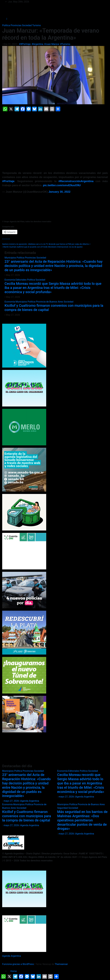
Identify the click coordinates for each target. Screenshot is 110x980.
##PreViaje (25, 44)
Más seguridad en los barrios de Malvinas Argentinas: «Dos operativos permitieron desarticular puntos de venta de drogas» (82, 820)
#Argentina (37, 44)
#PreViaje (8, 181)
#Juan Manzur (52, 44)
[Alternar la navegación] (57, 19)
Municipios (11, 258)
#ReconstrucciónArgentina (76, 181)
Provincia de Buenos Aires (50, 302)
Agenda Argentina (29, 801)
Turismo (37, 25)
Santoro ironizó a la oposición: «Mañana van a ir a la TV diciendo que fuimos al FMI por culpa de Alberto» (46, 244)
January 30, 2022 (59, 192)
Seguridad (63, 808)
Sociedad (27, 25)
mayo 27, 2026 (12, 801)
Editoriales (21, 280)
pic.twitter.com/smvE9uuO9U (62, 185)
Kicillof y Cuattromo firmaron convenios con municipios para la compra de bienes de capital (27, 816)
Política (6, 25)
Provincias (16, 25)
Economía (10, 280)
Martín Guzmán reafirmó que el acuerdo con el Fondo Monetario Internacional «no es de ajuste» (43, 247)
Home (14, 971)
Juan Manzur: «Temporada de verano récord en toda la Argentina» (51, 34)
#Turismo (65, 44)
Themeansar (61, 964)
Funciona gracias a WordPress (18, 964)
